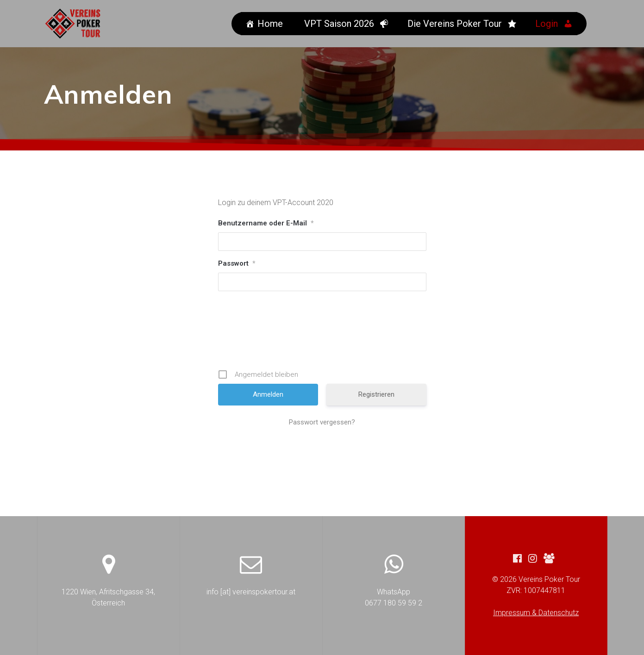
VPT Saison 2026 (341, 24)
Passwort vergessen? (322, 422)
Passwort (237, 263)
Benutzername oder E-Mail (266, 223)
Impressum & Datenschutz (536, 613)
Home (272, 24)
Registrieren (376, 394)
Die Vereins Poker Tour (456, 24)
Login (548, 24)
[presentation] (323, 330)
